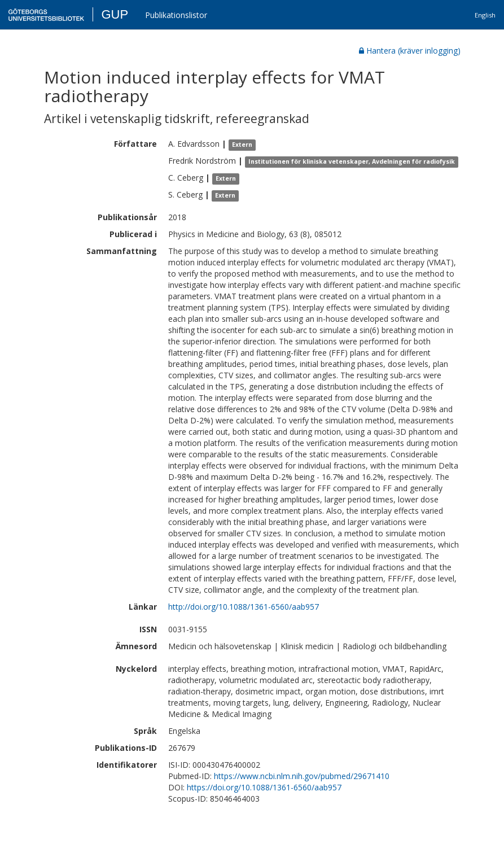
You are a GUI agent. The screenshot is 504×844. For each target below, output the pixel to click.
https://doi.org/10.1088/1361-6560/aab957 (264, 787)
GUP (115, 14)
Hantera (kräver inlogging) (410, 51)
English (485, 15)
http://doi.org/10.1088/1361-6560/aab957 (244, 607)
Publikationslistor (176, 15)
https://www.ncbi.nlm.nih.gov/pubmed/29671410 (302, 776)
